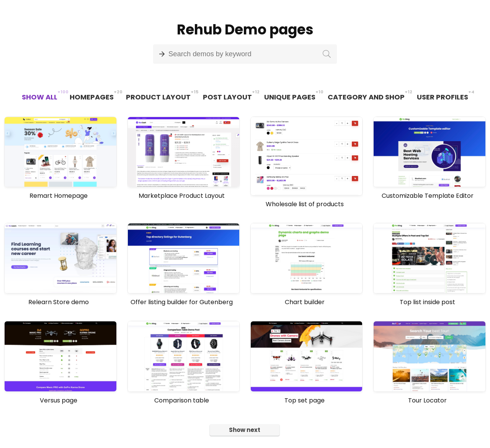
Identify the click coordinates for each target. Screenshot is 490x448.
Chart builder (305, 302)
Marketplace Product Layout (182, 196)
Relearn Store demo (59, 302)
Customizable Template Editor (428, 196)
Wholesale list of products (305, 204)
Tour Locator (427, 400)
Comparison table (182, 400)
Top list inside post (427, 302)
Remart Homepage (59, 196)
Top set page (305, 400)
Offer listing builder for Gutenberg (182, 302)
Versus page (59, 400)
